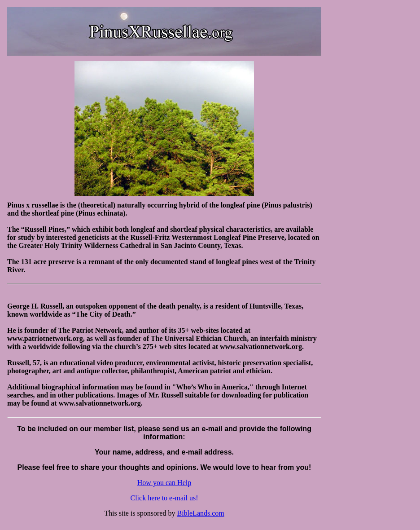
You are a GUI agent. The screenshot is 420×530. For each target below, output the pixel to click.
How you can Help (164, 483)
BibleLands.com (200, 513)
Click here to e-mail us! (164, 498)
